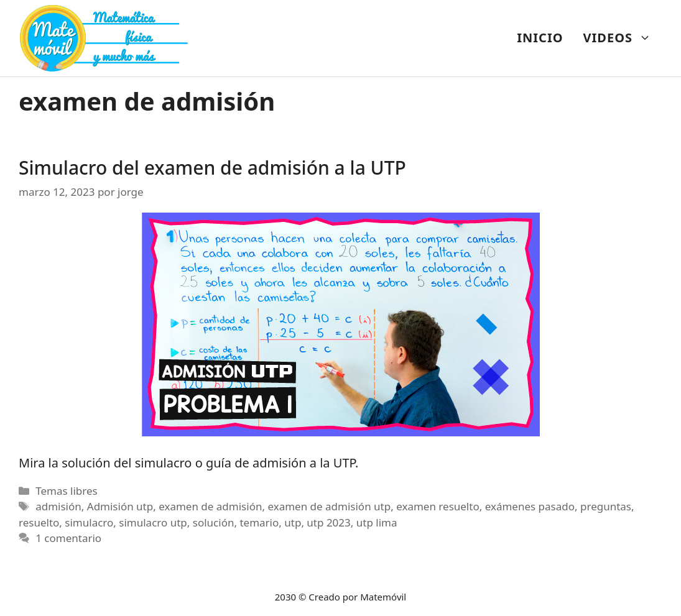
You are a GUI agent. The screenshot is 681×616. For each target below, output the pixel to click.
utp (293, 522)
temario (259, 522)
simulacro (89, 522)
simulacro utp (153, 522)
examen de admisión (210, 506)
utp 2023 (328, 522)
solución (214, 522)
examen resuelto (438, 506)
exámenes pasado (530, 506)
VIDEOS (622, 38)
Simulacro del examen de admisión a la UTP (212, 168)
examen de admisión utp (329, 506)
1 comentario (68, 538)
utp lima (377, 522)
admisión (58, 506)
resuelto (39, 522)
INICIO (540, 38)
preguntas (606, 506)
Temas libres (66, 491)
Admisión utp (120, 506)
